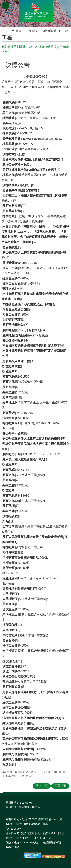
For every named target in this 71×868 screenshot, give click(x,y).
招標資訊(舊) (50, 31)
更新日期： (12, 803)
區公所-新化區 (36, 11)
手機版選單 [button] (5, 5)
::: (20, 2)
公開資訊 (32, 31)
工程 (65, 31)
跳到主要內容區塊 (2, 2)
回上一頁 (42, 786)
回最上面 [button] (60, 786)
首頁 (18, 31)
